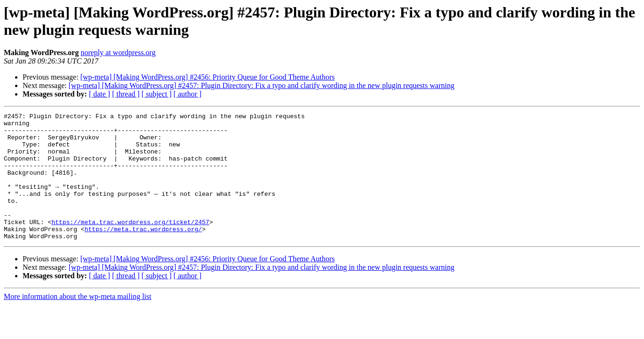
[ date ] (99, 94)
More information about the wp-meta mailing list (78, 322)
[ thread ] (126, 94)
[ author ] (188, 94)
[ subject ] (157, 94)
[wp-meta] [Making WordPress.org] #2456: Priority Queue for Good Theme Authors (208, 77)
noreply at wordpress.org (118, 52)
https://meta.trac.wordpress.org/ (143, 253)
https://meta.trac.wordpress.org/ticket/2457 (130, 244)
